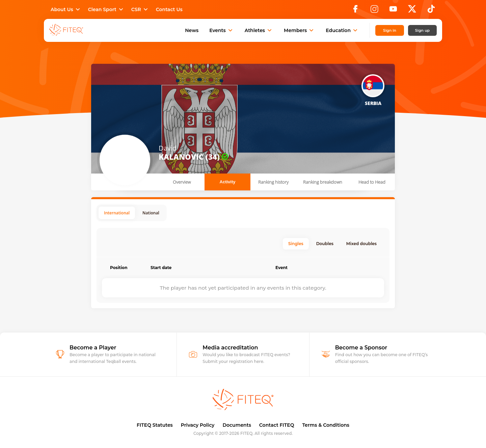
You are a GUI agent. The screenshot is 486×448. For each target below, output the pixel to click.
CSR (140, 9)
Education (342, 30)
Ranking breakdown (323, 182)
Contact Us (169, 9)
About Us (66, 9)
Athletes (259, 30)
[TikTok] (431, 11)
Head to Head (372, 182)
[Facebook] (355, 11)
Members (299, 30)
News (192, 30)
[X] (412, 11)
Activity (228, 182)
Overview (182, 182)
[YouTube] (393, 11)
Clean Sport (106, 9)
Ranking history (273, 182)
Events (222, 30)
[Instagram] (374, 11)
